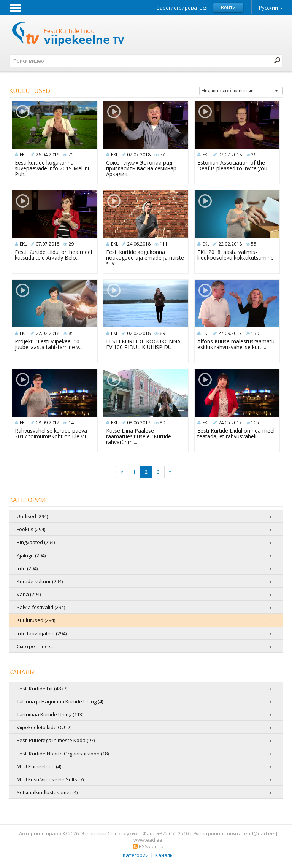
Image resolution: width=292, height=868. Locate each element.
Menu (15, 8)
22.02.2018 (230, 244)
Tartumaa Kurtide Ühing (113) (50, 714)
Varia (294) (29, 594)
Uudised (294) (32, 516)
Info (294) (27, 568)
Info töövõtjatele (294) (42, 633)
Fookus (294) (31, 529)
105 (255, 423)
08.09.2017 (48, 423)
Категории (136, 855)
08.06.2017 (139, 423)
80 (162, 423)
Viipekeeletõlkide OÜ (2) (44, 727)
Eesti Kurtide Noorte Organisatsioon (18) (63, 754)
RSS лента (148, 846)
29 (71, 244)
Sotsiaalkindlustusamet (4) (47, 792)
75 (71, 155)
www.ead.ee (148, 840)
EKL (23, 155)
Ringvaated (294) (36, 542)
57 (162, 155)
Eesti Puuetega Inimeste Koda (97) (56, 740)
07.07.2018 (139, 155)
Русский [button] (271, 8)
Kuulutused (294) (36, 620)
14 (71, 423)
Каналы (164, 855)
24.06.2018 (139, 244)
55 (254, 244)
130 (255, 333)
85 (71, 333)
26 (254, 155)
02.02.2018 (139, 333)
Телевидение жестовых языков (68, 35)
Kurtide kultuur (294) (40, 581)
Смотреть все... (35, 646)
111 (164, 244)
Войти (228, 7)
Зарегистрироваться (182, 8)
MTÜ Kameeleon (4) (39, 766)
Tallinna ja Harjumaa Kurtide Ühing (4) (60, 701)
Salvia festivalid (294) (41, 607)
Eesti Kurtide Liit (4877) (42, 689)
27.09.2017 (230, 333)
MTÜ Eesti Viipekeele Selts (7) (50, 779)
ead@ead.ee (259, 833)
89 (162, 333)
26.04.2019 (48, 155)
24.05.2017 (230, 423)
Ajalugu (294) (31, 555)
